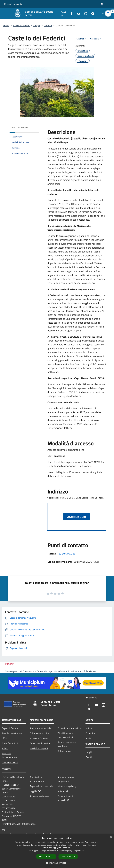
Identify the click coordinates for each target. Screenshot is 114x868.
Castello (48, 25)
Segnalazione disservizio (41, 786)
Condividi (82, 39)
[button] (57, 863)
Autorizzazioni (64, 751)
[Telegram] (92, 13)
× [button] (111, 837)
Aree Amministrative (12, 733)
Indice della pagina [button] (20, 128)
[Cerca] (108, 13)
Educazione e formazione (69, 728)
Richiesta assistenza (39, 796)
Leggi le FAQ (36, 791)
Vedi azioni (97, 39)
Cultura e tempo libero (40, 733)
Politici (5, 748)
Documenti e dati (10, 762)
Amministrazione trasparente (66, 779)
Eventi (89, 757)
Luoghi (37, 25)
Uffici (4, 738)
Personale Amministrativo (9, 755)
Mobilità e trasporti (39, 748)
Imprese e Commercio (40, 738)
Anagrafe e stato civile (40, 728)
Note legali (63, 791)
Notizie (89, 728)
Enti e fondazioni (10, 743)
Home (6, 25)
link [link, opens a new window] (84, 851)
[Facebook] (70, 13)
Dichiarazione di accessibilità (65, 798)
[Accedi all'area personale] (102, 4)
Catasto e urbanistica (40, 743)
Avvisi (88, 738)
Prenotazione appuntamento (37, 779)
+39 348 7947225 (66, 554)
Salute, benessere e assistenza (67, 744)
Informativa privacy (67, 786)
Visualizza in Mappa (77, 517)
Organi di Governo (10, 728)
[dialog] (57, 851)
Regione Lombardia (13, 4)
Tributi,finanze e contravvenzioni (65, 735)
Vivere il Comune (21, 25)
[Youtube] (77, 13)
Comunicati (91, 733)
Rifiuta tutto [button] (68, 856)
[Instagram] (85, 13)
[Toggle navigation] (6, 13)
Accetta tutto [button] (46, 856)
